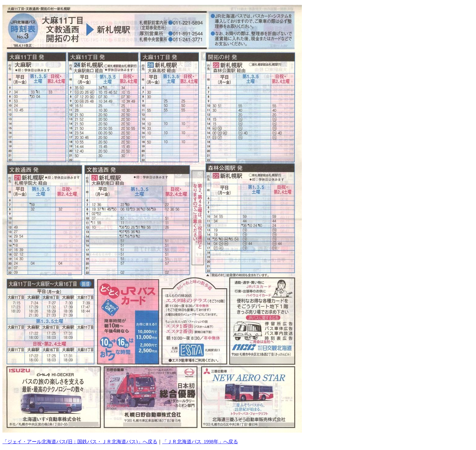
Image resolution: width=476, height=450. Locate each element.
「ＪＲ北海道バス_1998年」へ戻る (200, 442)
